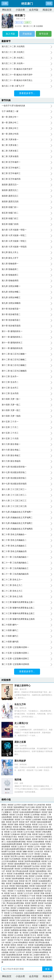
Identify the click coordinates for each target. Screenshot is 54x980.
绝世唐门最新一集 (15, 933)
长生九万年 (20, 704)
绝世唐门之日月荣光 (39, 864)
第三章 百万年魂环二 (27, 168)
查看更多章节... (27, 93)
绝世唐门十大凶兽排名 (17, 891)
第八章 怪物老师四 (27, 281)
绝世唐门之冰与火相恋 (26, 832)
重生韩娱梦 (20, 761)
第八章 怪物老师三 (27, 275)
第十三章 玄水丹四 (27, 394)
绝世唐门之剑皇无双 (36, 852)
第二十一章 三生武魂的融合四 (27, 574)
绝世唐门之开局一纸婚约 (38, 847)
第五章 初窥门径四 (27, 224)
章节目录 (44, 34)
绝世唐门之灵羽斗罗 (18, 952)
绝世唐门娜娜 (22, 852)
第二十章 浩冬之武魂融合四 (27, 551)
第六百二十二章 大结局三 (27, 52)
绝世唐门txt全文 (11, 893)
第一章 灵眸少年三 (27, 128)
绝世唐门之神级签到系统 (21, 908)
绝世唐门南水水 (27, 957)
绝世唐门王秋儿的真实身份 (20, 920)
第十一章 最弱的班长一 (27, 331)
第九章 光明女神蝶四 (27, 303)
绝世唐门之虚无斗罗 (19, 847)
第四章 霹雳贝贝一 (27, 185)
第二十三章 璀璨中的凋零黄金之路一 (27, 602)
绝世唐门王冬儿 (25, 925)
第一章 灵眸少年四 (27, 134)
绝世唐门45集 (37, 918)
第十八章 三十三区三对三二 (27, 495)
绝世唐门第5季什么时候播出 (29, 888)
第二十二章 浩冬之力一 (27, 580)
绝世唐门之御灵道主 (39, 920)
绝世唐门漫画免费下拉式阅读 (29, 866)
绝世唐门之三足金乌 (33, 879)
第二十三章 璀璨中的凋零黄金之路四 (27, 619)
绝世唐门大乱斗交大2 (27, 837)
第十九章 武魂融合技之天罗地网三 (27, 523)
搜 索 (48, 969)
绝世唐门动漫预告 (12, 925)
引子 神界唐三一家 (27, 111)
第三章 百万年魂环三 (27, 173)
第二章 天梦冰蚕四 (27, 157)
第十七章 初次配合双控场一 (27, 467)
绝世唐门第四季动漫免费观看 (30, 861)
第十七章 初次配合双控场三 (27, 478)
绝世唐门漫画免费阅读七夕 (29, 923)
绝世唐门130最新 (40, 810)
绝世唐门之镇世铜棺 (34, 820)
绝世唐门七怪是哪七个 (28, 911)
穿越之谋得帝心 (22, 686)
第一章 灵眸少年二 (27, 123)
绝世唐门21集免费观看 (36, 842)
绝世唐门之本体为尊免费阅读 (17, 943)
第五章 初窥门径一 (27, 207)
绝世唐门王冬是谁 (17, 815)
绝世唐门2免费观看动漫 (15, 884)
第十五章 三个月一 (27, 422)
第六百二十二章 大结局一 (27, 64)
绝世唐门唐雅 (13, 824)
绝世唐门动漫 (13, 881)
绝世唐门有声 (25, 822)
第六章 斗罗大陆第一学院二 (27, 236)
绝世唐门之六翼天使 (16, 906)
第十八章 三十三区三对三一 (27, 489)
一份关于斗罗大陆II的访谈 (27, 106)
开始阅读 (27, 34)
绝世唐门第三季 (25, 881)
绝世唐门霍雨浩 (11, 945)
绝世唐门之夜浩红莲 (41, 827)
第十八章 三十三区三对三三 (27, 501)
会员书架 (34, 10)
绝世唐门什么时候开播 (37, 805)
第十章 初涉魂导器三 (27, 320)
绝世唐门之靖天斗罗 (23, 918)
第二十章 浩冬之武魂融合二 (27, 540)
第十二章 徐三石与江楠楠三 (27, 365)
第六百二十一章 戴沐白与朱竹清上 (27, 80)
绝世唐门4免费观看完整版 (34, 940)
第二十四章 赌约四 (27, 642)
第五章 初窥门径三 (27, 219)
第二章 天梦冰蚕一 (27, 140)
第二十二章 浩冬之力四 (27, 597)
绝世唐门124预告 (38, 908)
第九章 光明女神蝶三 (27, 298)
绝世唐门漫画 (39, 957)
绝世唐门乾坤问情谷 (12, 957)
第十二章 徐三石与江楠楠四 (27, 371)
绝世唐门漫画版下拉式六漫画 (37, 874)
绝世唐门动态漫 (25, 824)
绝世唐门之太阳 (11, 832)
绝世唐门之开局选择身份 (14, 913)
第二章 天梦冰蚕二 (27, 145)
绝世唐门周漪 (40, 893)
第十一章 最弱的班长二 (27, 337)
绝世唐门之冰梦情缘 (32, 815)
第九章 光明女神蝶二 (27, 292)
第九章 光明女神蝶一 (27, 286)
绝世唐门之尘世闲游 (16, 935)
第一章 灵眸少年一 (27, 117)
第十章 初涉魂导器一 (27, 309)
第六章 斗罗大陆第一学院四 (27, 247)
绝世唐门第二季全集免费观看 (28, 960)
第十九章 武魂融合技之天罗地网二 (27, 518)
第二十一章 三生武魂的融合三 (27, 568)
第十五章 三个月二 (27, 427)
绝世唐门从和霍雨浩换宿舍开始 (27, 869)
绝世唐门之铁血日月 (31, 928)
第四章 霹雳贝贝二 (27, 190)
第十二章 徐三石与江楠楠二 (27, 360)
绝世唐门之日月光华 (26, 893)
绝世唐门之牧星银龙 (33, 884)
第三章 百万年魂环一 (27, 162)
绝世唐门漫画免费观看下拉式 (19, 864)
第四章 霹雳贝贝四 (27, 202)
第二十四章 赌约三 (27, 636)
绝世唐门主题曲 (12, 839)
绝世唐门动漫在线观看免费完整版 (18, 915)
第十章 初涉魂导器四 (27, 326)
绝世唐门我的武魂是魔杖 (19, 886)
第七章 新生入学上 (27, 252)
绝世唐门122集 (33, 849)
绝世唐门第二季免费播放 (23, 827)
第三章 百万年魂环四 (27, 179)
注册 (5, 3)
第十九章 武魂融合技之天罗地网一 (27, 512)
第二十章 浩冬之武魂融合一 (27, 535)
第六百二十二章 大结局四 (33, 26)
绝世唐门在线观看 (33, 947)
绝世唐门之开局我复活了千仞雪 (24, 896)
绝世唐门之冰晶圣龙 (31, 844)
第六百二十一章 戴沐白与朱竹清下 (27, 69)
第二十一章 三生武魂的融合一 (27, 557)
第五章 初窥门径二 (27, 213)
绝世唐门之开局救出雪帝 (38, 930)
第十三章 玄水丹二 (27, 382)
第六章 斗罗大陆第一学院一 (27, 230)
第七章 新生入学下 (27, 258)
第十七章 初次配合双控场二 (27, 472)
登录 (49, 3)
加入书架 (10, 34)
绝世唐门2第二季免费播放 (23, 817)
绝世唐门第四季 (31, 903)
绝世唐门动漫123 (39, 834)
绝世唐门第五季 (12, 822)
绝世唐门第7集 (42, 807)
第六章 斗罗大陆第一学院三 (27, 241)
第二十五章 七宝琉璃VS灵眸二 (27, 653)
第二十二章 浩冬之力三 (27, 591)
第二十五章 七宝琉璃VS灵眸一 (27, 647)
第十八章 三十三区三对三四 (27, 506)
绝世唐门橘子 (27, 810)
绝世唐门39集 (26, 834)
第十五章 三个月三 (27, 433)
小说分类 (20, 10)
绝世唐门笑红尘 (40, 817)
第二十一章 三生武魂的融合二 (27, 563)
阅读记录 (47, 10)
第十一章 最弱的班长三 (27, 343)
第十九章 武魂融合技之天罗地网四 (27, 529)
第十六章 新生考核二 (27, 450)
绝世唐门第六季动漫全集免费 (18, 871)
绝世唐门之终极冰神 (12, 834)
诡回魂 (18, 780)
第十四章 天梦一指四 (27, 416)
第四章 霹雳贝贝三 (27, 196)
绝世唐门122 (23, 945)
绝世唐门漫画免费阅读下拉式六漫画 (21, 807)
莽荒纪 (4, 805)
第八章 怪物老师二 (27, 269)
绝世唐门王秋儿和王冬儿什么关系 (23, 898)
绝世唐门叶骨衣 (23, 901)
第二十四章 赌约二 (27, 630)
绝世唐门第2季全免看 (38, 901)
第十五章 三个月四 (27, 439)
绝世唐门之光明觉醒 (18, 947)
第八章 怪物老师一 (27, 264)
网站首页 (7, 10)
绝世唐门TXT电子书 (16, 940)
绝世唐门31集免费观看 (16, 874)
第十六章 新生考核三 (27, 456)
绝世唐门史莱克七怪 (12, 938)
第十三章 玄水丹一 (27, 377)
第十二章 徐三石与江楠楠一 (27, 354)
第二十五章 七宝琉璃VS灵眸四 (27, 664)
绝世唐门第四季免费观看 (15, 879)
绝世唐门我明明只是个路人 (35, 906)
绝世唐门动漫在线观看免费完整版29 (27, 812)
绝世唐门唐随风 (25, 839)
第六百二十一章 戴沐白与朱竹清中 (27, 75)
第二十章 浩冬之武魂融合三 (27, 546)
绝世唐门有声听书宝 (40, 839)
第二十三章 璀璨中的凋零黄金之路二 (27, 608)
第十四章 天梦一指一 (27, 399)
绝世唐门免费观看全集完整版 (16, 930)
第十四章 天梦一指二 (27, 405)
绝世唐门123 (42, 898)
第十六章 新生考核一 (27, 444)
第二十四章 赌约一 (27, 625)
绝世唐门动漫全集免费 (38, 886)
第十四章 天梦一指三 (27, 410)
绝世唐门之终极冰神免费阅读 (38, 952)
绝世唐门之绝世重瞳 (31, 933)
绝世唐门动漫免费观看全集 (37, 856)
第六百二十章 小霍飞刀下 (27, 86)
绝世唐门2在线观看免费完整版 (20, 950)
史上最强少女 (21, 723)
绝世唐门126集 (23, 876)
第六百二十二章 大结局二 (27, 58)
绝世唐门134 (20, 820)
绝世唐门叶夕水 (31, 935)
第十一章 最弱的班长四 (27, 348)
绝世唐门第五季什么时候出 (15, 856)
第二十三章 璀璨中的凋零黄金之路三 (27, 614)
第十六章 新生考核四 (27, 461)
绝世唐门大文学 (28, 854)
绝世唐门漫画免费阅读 (38, 871)
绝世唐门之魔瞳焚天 (40, 925)
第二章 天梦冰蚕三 (27, 151)
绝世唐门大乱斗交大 (40, 824)
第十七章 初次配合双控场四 (27, 484)
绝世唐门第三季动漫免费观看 (33, 859)
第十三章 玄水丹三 (27, 388)
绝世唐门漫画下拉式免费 (31, 938)
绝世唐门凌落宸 (38, 915)
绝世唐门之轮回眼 (36, 876)
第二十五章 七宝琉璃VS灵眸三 (27, 659)
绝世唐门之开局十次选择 (18, 805)
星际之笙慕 (20, 742)
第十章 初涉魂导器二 (27, 315)
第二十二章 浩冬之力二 (27, 585)
